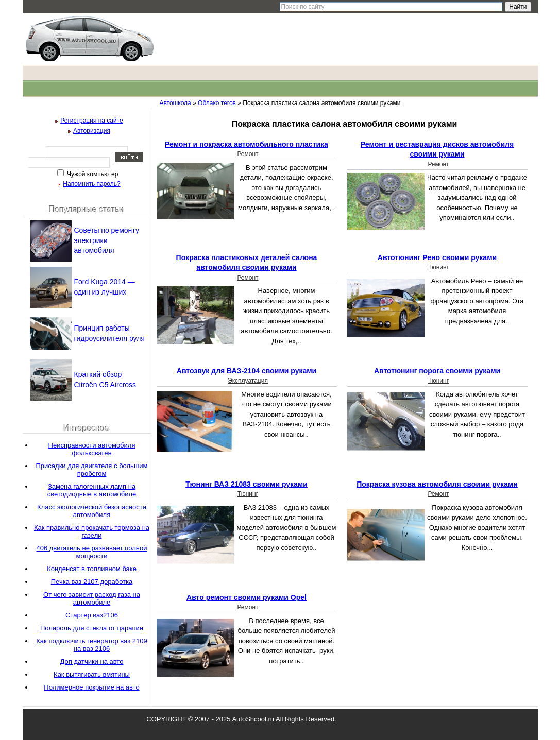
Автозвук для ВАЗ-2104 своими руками (247, 371)
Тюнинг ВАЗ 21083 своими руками (247, 484)
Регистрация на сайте (92, 121)
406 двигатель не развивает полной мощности (91, 552)
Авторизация (92, 131)
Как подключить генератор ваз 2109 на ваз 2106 (91, 645)
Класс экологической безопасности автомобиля (92, 511)
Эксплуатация (248, 381)
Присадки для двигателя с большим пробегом (91, 470)
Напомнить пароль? (91, 184)
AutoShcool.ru (253, 719)
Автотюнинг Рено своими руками (437, 257)
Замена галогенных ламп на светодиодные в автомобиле (92, 490)
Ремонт (248, 154)
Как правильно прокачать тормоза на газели (92, 531)
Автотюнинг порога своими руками (437, 371)
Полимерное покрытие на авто (91, 687)
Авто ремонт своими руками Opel (247, 597)
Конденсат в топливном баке (92, 569)
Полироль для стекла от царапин (92, 628)
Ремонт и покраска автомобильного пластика (247, 144)
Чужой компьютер (92, 174)
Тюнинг (438, 267)
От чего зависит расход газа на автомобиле (92, 598)
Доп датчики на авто (92, 661)
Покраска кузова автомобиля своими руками (437, 484)
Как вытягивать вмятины (92, 674)
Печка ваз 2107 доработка (92, 582)
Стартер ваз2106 (92, 615)
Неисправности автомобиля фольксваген (92, 449)
